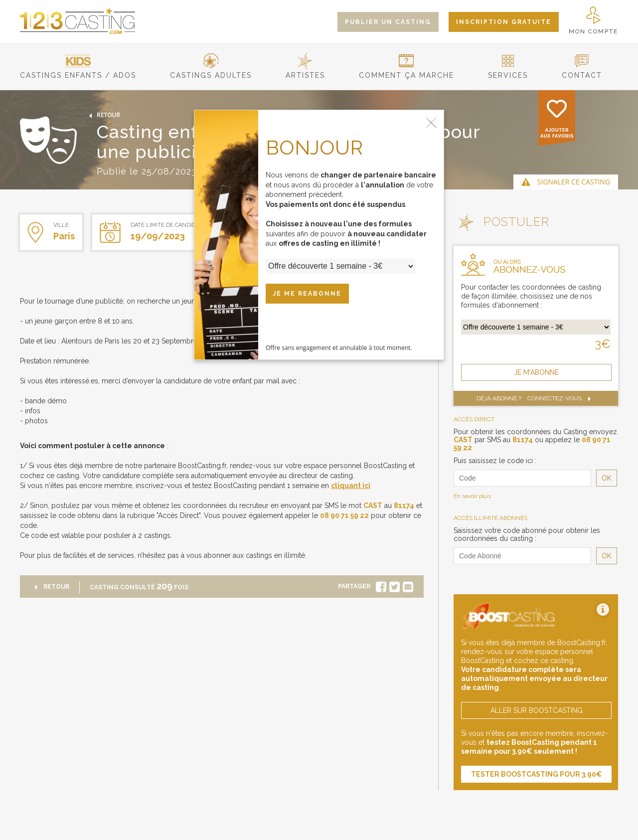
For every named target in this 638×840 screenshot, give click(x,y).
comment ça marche (406, 71)
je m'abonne (536, 372)
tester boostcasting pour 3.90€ (537, 774)
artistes (305, 71)
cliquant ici (351, 486)
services (508, 71)
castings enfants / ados (78, 71)
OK (607, 478)
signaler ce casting (574, 182)
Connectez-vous (561, 398)
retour (102, 115)
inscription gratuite (504, 22)
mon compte (593, 21)
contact (582, 71)
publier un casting (388, 22)
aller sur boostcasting (537, 710)
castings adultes (211, 71)
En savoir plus (472, 496)
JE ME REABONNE (307, 294)
